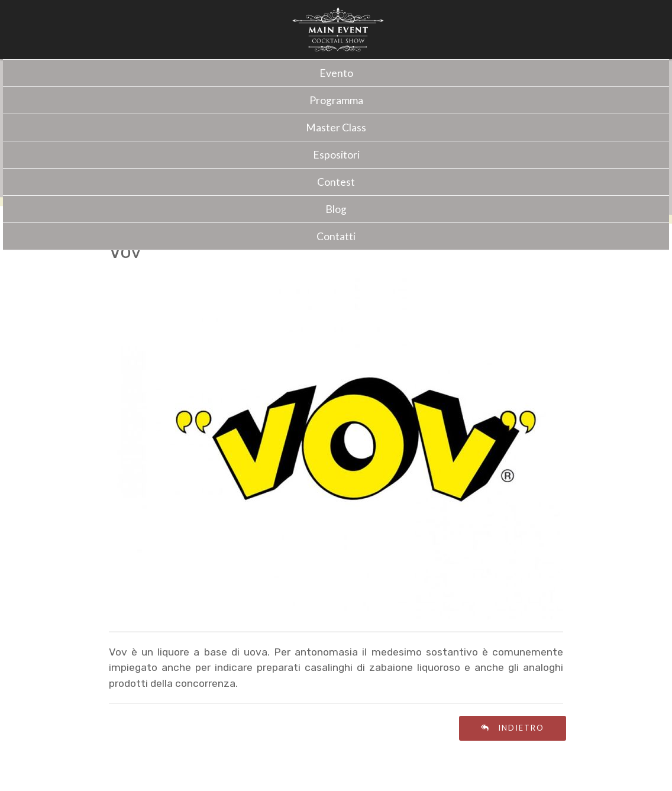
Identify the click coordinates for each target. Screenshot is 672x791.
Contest (336, 182)
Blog (336, 209)
